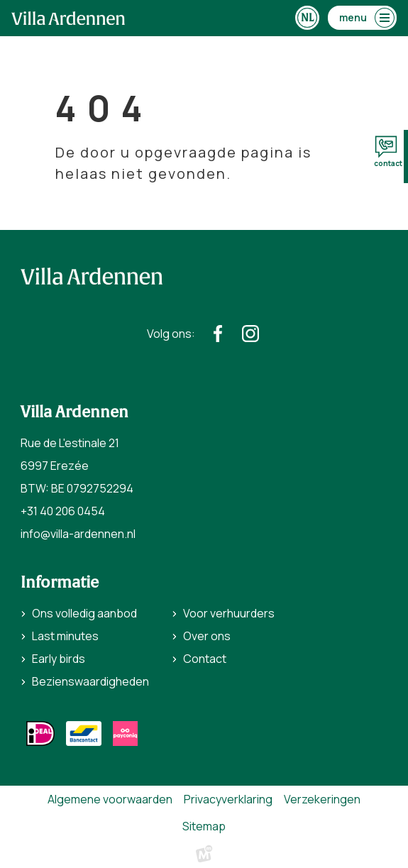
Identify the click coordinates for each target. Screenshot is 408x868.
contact (388, 152)
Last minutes (65, 636)
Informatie (60, 583)
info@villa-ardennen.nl (78, 534)
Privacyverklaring (228, 799)
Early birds (59, 659)
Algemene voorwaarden (110, 799)
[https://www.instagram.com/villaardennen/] (250, 334)
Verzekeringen (322, 799)
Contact (205, 659)
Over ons (207, 636)
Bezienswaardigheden (90, 681)
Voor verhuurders (229, 613)
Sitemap (204, 826)
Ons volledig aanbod (84, 613)
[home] (68, 18)
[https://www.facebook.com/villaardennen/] (218, 334)
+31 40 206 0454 (63, 511)
